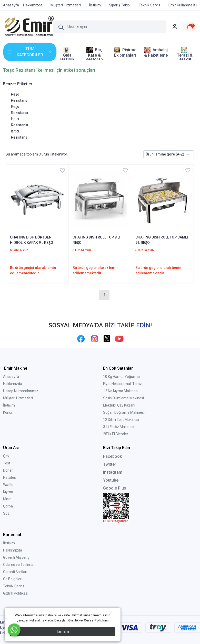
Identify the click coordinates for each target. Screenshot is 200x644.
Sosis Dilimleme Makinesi (123, 398)
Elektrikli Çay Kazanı (119, 405)
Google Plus (115, 488)
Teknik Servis (14, 586)
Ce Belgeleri (13, 579)
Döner (8, 470)
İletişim (9, 405)
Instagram (113, 472)
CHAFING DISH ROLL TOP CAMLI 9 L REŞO (162, 240)
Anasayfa (11, 377)
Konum (9, 412)
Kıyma (8, 492)
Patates (9, 477)
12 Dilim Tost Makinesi (121, 420)
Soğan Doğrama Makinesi (124, 412)
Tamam (63, 631)
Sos (6, 513)
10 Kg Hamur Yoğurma (121, 377)
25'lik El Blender (116, 434)
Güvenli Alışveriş (16, 557)
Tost (7, 463)
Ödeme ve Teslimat (19, 565)
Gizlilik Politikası (16, 593)
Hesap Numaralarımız (21, 391)
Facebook (112, 456)
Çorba (8, 506)
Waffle (8, 485)
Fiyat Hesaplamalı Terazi (123, 384)
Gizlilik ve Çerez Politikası (88, 620)
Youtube (111, 480)
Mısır (7, 499)
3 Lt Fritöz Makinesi (119, 427)
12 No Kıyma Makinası (121, 391)
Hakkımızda (13, 384)
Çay (6, 456)
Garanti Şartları (15, 572)
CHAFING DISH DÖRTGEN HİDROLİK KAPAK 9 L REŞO (32, 240)
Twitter (110, 464)
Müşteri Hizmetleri (18, 398)
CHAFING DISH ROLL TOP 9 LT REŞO (97, 240)
